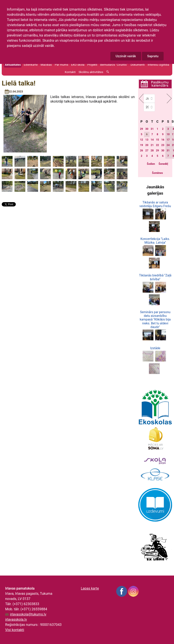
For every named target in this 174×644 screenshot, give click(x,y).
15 (158, 140)
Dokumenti (138, 65)
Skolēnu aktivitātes (91, 72)
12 (142, 140)
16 (163, 140)
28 (152, 151)
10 (168, 134)
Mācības (46, 65)
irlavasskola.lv (16, 619)
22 (158, 145)
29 (142, 129)
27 (147, 151)
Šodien (151, 164)
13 (147, 140)
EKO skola (78, 65)
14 (152, 140)
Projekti (92, 65)
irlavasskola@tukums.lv (28, 614)
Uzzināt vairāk (126, 56)
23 (163, 145)
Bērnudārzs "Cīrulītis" (114, 65)
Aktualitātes (13, 65)
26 (142, 151)
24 (168, 145)
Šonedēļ (163, 164)
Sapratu (153, 56)
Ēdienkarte (31, 65)
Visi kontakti (15, 630)
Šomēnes (157, 173)
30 (147, 129)
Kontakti (70, 72)
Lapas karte (90, 588)
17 (168, 140)
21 (152, 145)
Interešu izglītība (158, 65)
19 (142, 145)
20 (147, 145)
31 (152, 129)
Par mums (61, 65)
